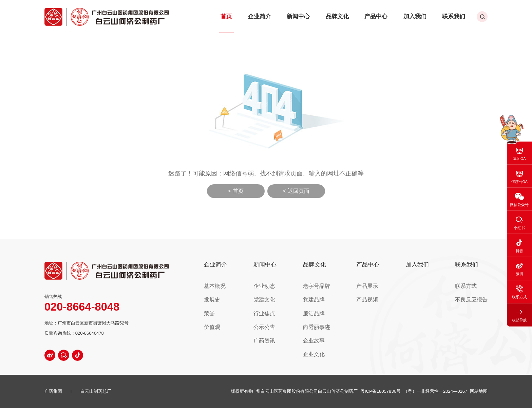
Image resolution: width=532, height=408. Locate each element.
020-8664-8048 (82, 307)
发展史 (233, 293)
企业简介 (285, 14)
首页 (255, 14)
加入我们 (422, 14)
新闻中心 (319, 14)
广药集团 (53, 391)
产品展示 (377, 282)
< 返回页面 (296, 191)
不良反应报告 (474, 293)
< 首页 (236, 191)
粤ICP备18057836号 (381, 391)
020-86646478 (90, 333)
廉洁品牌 (328, 305)
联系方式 (470, 282)
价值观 (233, 316)
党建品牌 (328, 293)
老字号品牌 (331, 282)
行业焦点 (282, 305)
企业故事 (328, 328)
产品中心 (387, 14)
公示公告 (282, 316)
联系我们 (456, 14)
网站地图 (479, 391)
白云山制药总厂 (96, 391)
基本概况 (235, 282)
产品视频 (377, 293)
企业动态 (282, 282)
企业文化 (328, 339)
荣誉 (230, 305)
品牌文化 (353, 14)
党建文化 (282, 293)
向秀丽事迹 (331, 316)
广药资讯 (282, 328)
